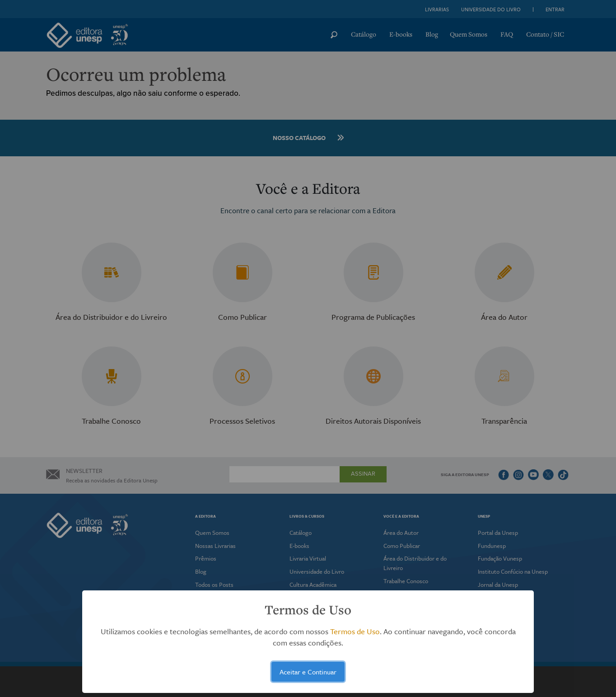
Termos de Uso (355, 631)
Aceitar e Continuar (308, 672)
